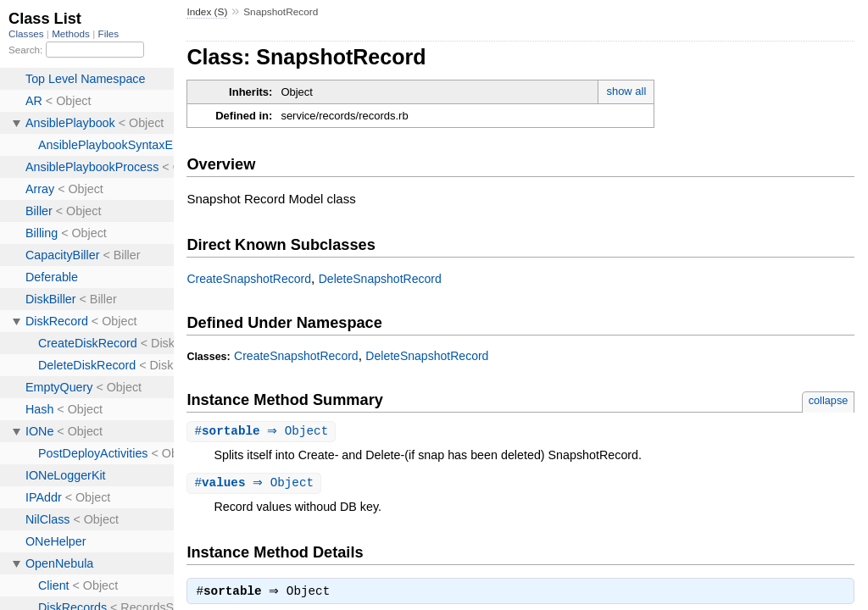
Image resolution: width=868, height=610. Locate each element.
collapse (829, 400)
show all (626, 91)
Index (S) (207, 12)
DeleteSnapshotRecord (380, 279)
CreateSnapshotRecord (249, 279)
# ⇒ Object (263, 432)
